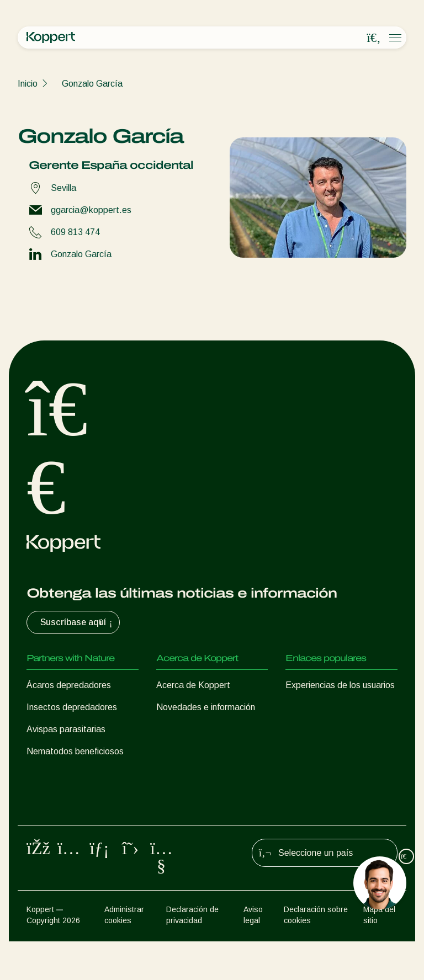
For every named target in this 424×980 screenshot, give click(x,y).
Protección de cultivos (69, 809)
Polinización (49, 831)
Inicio (28, 84)
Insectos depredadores (72, 707)
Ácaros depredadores (69, 685)
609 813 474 (75, 232)
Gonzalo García (92, 84)
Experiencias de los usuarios (340, 685)
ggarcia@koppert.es (91, 210)
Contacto (174, 751)
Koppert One (311, 707)
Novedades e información (206, 707)
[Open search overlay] (374, 38)
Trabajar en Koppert (195, 729)
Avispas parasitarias (66, 729)
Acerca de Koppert (193, 685)
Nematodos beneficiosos (75, 751)
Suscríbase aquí (78, 622)
